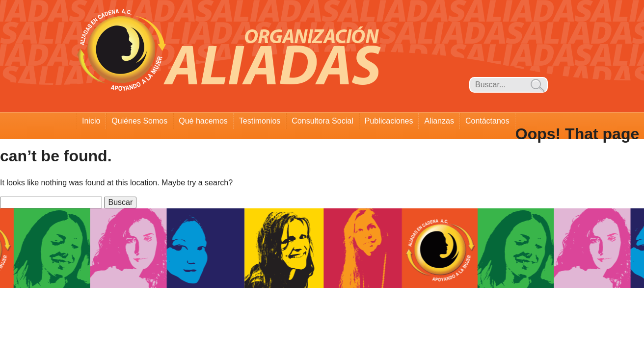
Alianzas (439, 121)
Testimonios (260, 121)
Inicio (91, 121)
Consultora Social (322, 121)
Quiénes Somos (139, 121)
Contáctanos (487, 121)
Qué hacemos (203, 121)
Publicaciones (389, 121)
